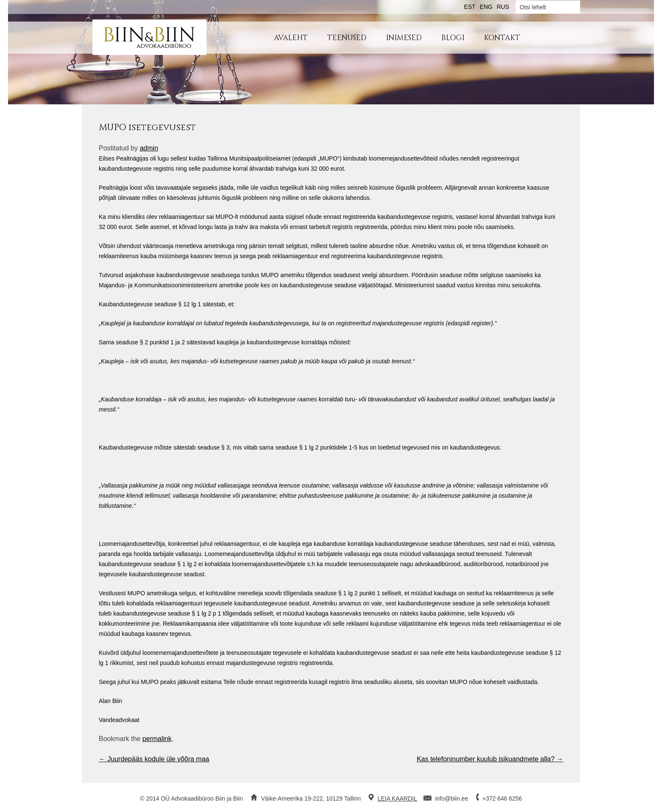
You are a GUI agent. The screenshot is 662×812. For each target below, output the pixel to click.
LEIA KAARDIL (397, 798)
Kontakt (502, 38)
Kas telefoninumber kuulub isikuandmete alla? (490, 759)
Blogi (453, 38)
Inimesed (404, 38)
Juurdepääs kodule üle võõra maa (154, 759)
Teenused (347, 38)
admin (149, 148)
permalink (157, 739)
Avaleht (291, 38)
